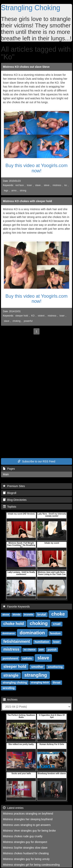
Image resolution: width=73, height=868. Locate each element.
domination (32, 633)
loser (29, 185)
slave (38, 185)
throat (57, 683)
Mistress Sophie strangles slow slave (25, 848)
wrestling (8, 688)
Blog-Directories (15, 500)
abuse (6, 615)
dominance (8, 634)
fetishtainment (17, 641)
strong (23, 191)
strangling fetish (40, 683)
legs (6, 191)
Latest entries (13, 808)
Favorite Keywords (16, 607)
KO (33, 316)
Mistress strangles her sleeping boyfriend (28, 819)
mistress (57, 185)
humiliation (42, 642)
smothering (55, 667)
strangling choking (15, 683)
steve (47, 185)
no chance (29, 650)
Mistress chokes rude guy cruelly (23, 836)
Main (6, 474)
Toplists (10, 507)
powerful (28, 321)
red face (20, 185)
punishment (10, 658)
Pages (9, 469)
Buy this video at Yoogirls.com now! (36, 168)
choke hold (14, 624)
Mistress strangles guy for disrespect (25, 842)
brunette (29, 615)
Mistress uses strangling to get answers (27, 825)
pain (41, 650)
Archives (10, 700)
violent (41, 316)
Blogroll (10, 493)
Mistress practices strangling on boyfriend (28, 814)
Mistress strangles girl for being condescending (31, 865)
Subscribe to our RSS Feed (36, 461)
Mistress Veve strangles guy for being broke (29, 831)
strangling (36, 675)
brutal (41, 614)
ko (66, 185)
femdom (55, 633)
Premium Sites (14, 486)
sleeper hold (22, 316)
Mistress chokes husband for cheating (26, 853)
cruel (57, 624)
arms (14, 191)
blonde (16, 615)
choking (16, 321)
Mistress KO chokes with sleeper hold (27, 201)
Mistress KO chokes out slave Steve (26, 67)
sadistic (27, 658)
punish (52, 650)
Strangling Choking (31, 8)
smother (37, 667)
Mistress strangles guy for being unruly (26, 859)
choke (58, 614)
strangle (11, 675)
